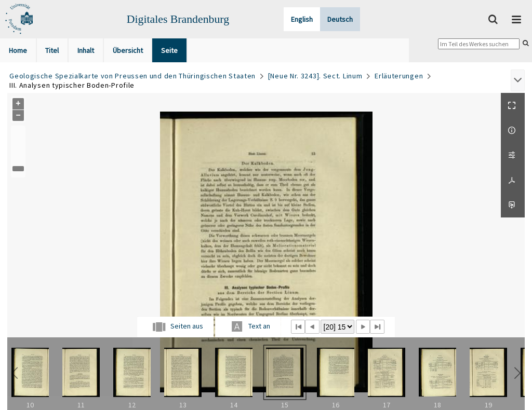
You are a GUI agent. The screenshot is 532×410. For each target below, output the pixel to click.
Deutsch (340, 19)
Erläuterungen (399, 76)
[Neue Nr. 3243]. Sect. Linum (315, 76)
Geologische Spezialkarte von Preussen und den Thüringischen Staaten (132, 76)
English (302, 19)
